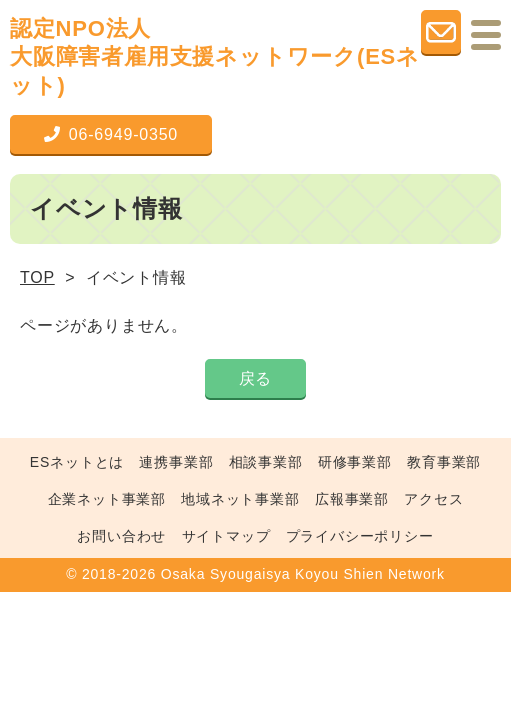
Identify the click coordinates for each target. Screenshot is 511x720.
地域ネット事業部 (240, 499)
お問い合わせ (121, 536)
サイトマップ (226, 536)
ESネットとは (77, 462)
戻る (256, 378)
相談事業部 (266, 462)
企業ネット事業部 (107, 499)
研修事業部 (355, 462)
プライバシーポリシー (360, 536)
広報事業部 (352, 499)
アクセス (433, 499)
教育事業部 (444, 462)
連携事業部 (176, 462)
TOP (37, 277)
